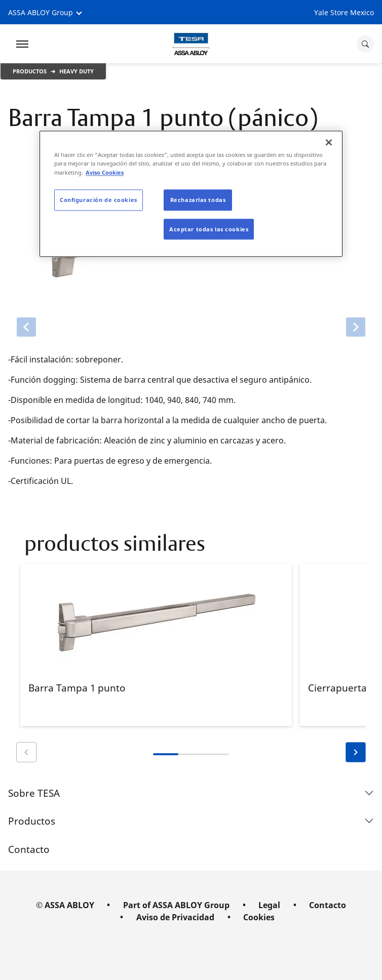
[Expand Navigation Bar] (22, 44)
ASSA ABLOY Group (41, 12)
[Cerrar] (329, 143)
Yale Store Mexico (344, 12)
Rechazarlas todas (198, 200)
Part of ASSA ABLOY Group (176, 905)
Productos (30, 71)
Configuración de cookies (99, 200)
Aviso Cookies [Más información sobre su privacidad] (105, 172)
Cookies (259, 917)
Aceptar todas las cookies (209, 229)
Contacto (29, 849)
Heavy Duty (77, 71)
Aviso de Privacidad (175, 917)
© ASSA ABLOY (65, 905)
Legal (269, 905)
